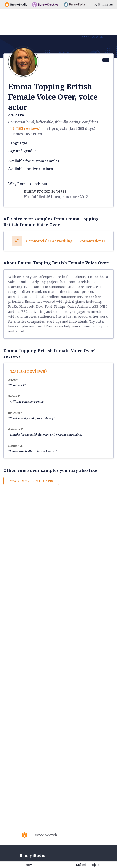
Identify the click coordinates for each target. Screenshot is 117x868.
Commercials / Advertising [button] (49, 241)
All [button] (17, 241)
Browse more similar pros (31, 481)
